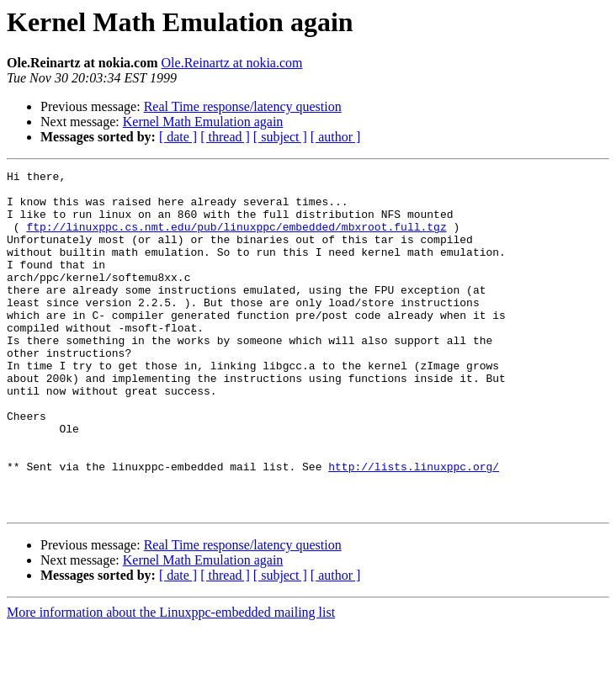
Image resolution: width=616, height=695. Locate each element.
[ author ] (336, 137)
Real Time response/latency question (243, 106)
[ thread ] (225, 137)
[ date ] (178, 137)
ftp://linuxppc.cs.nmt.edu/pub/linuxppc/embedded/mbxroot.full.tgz (236, 239)
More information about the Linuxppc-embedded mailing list (171, 680)
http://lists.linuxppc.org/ (414, 527)
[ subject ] (280, 137)
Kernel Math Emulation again (203, 122)
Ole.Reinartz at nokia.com (232, 63)
